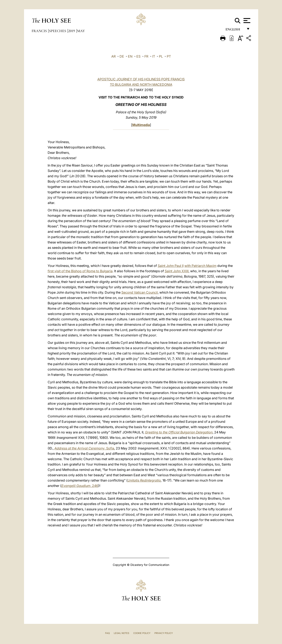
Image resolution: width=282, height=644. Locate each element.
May (81, 31)
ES (138, 56)
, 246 (80, 486)
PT (169, 56)
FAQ (107, 633)
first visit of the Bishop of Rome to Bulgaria (80, 271)
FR (146, 56)
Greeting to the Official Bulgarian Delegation (179, 432)
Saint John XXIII (177, 271)
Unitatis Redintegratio (144, 480)
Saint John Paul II (171, 266)
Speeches (58, 31)
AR (113, 56)
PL (161, 56)
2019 (72, 31)
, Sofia (84, 448)
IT (154, 56)
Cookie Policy (142, 633)
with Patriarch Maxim (200, 266)
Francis (40, 31)
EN (130, 56)
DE (122, 56)
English (235, 30)
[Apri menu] (246, 21)
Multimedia (141, 125)
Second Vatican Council (140, 292)
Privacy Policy (164, 633)
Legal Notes (121, 633)
